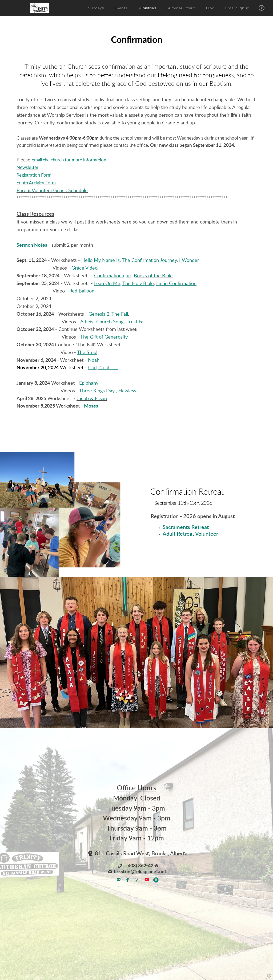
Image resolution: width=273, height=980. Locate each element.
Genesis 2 (99, 314)
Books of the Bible (153, 276)
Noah (94, 360)
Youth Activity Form (36, 183)
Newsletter (27, 167)
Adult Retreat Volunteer (190, 534)
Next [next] (264, 653)
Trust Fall (136, 322)
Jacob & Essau (92, 399)
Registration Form (34, 175)
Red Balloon (82, 291)
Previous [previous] (9, 653)
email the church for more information (69, 160)
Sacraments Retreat (186, 527)
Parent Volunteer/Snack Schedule (52, 191)
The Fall (120, 314)
